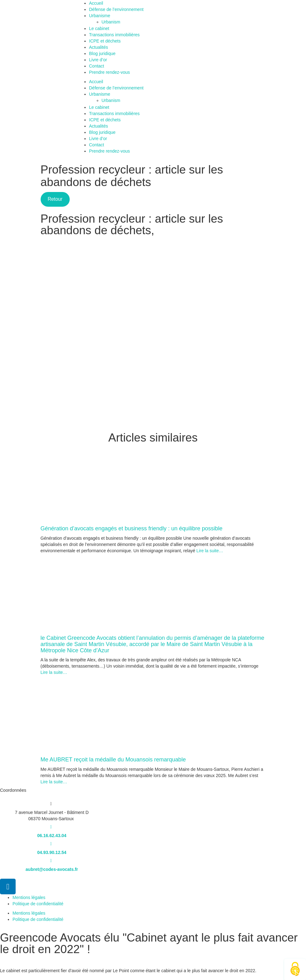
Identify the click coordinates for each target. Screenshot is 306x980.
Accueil (96, 3)
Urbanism (115, 22)
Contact (97, 66)
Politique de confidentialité (38, 904)
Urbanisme (100, 16)
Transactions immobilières (114, 35)
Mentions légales (29, 897)
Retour (55, 199)
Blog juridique (102, 53)
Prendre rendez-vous (110, 72)
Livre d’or (98, 60)
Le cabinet (99, 28)
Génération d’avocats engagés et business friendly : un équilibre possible (132, 528)
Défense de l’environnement (116, 9)
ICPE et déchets (105, 41)
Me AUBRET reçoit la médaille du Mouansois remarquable (113, 760)
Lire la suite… (209, 551)
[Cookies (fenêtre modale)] (295, 969)
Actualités (99, 47)
